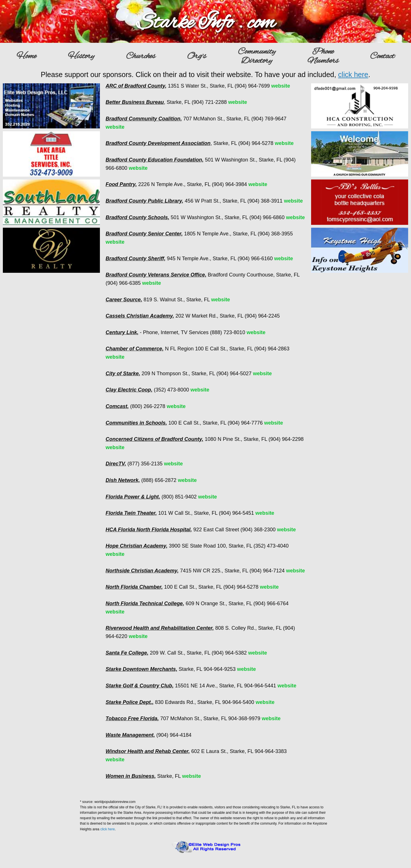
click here (353, 74)
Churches (141, 56)
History (81, 56)
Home (26, 56)
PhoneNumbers (323, 56)
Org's (197, 56)
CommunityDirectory (257, 56)
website (281, 86)
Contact (382, 56)
